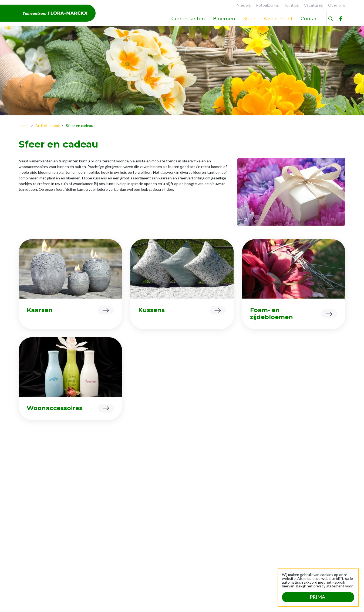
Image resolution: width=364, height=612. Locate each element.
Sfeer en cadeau (102, 548)
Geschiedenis (34, 539)
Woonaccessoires (55, 408)
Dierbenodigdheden (105, 531)
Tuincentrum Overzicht (109, 601)
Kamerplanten (100, 522)
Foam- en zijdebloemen (272, 314)
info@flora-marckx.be (323, 545)
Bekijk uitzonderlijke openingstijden (183, 583)
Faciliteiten (32, 531)
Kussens (151, 310)
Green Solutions (69, 601)
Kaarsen (40, 310)
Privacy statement (151, 601)
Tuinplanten (98, 539)
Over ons (31, 522)
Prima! (318, 597)
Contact (30, 548)
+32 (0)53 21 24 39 (326, 540)
